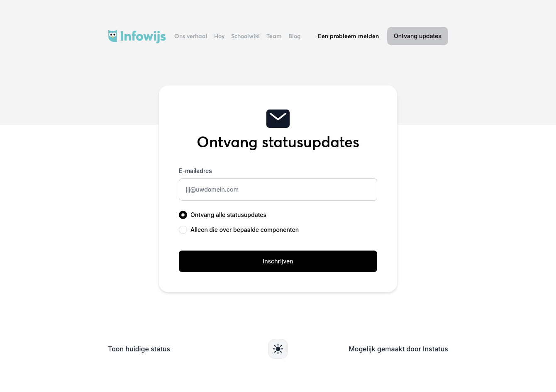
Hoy (219, 36)
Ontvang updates (418, 36)
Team (274, 36)
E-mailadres (195, 171)
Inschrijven (278, 261)
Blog (295, 36)
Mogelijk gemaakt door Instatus (398, 349)
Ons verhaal (191, 36)
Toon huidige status (139, 349)
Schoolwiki (245, 36)
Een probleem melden (348, 36)
